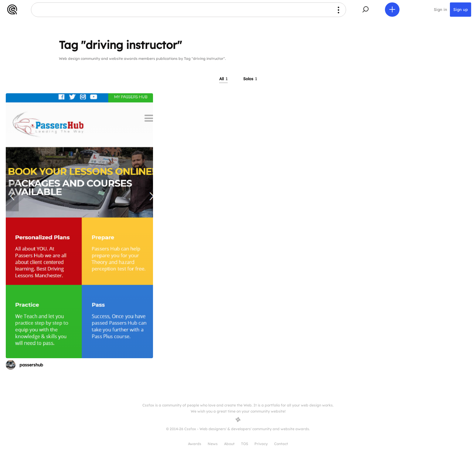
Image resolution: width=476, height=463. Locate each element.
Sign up (461, 10)
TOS (245, 444)
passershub (31, 365)
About (229, 444)
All (223, 79)
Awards (195, 444)
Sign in (440, 10)
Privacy (261, 444)
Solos (250, 79)
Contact (281, 444)
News (213, 444)
